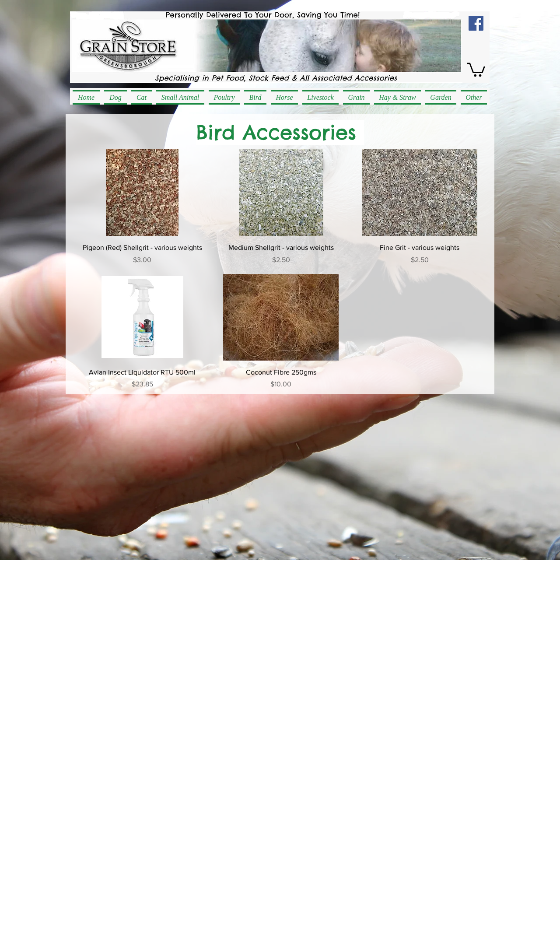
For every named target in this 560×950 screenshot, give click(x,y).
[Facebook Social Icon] (476, 23)
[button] (476, 69)
